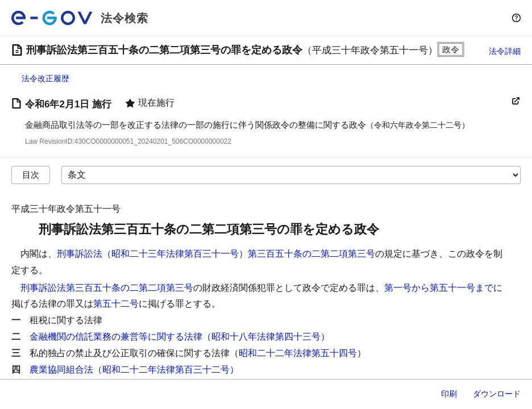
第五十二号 (116, 304)
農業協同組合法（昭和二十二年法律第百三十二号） (134, 370)
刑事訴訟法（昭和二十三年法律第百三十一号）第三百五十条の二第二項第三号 (216, 254)
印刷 (449, 394)
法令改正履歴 (45, 78)
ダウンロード (497, 394)
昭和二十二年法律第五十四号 (298, 353)
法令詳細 (505, 51)
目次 (31, 175)
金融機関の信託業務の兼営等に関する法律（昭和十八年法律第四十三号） (180, 337)
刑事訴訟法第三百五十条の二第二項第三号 (107, 288)
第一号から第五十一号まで (439, 288)
